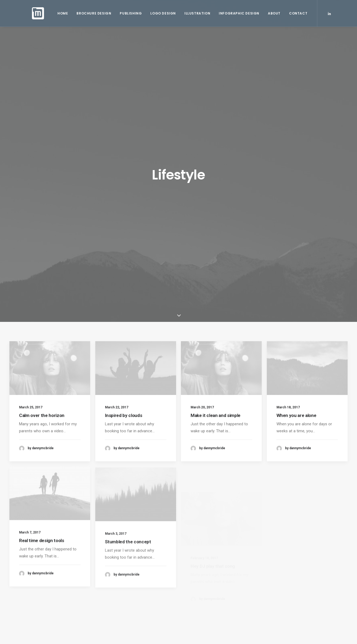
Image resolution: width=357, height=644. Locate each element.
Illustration (195, 14)
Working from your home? (207, 578)
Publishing (129, 14)
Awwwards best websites (206, 603)
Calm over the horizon (42, 190)
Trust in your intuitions (203, 569)
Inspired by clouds (124, 190)
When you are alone (296, 197)
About (272, 14)
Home (61, 14)
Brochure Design (92, 14)
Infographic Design (237, 14)
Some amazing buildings (205, 586)
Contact (296, 14)
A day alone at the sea (203, 595)
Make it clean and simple (216, 190)
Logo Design (161, 14)
